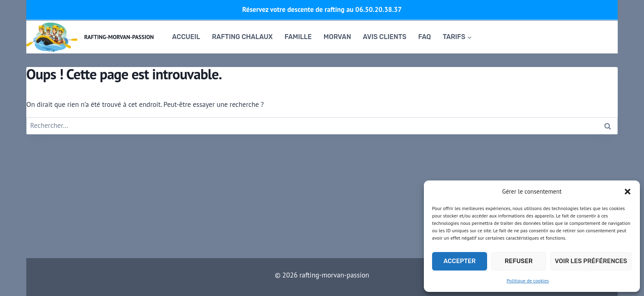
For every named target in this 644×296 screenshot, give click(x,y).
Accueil (186, 37)
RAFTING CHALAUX (242, 37)
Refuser (519, 261)
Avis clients (385, 37)
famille (298, 37)
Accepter (460, 261)
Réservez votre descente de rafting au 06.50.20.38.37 (322, 9)
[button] (628, 192)
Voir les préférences (591, 261)
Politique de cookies (528, 281)
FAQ (424, 37)
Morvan (337, 37)
